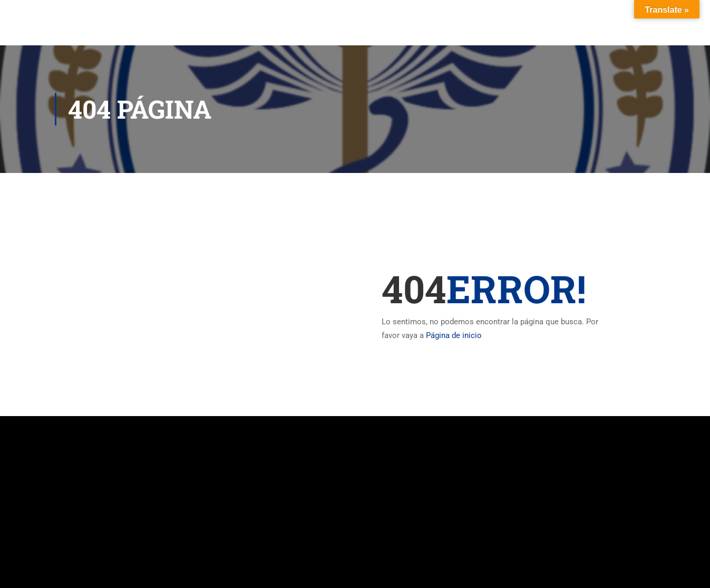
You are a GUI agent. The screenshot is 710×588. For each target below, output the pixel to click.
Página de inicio (454, 335)
